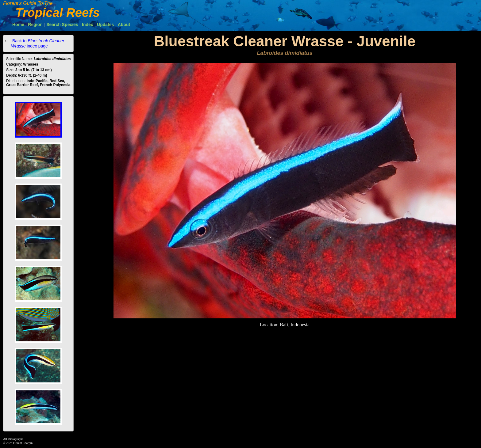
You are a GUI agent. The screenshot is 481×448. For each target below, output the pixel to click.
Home (18, 25)
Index (88, 25)
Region (35, 25)
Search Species (62, 25)
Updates (105, 25)
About (124, 25)
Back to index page (38, 43)
